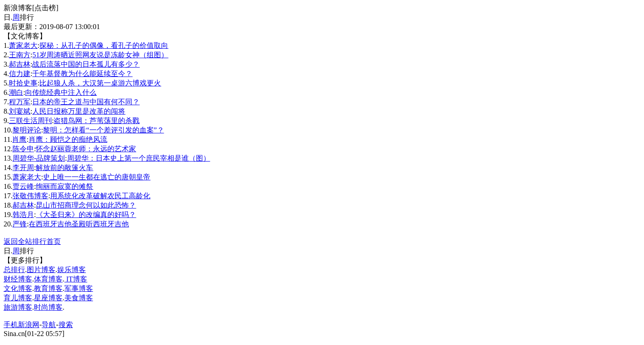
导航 (49, 325)
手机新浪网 (21, 325)
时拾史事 (23, 83)
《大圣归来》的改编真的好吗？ (86, 215)
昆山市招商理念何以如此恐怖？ (86, 205)
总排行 (14, 270)
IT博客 (76, 279)
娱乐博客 (72, 270)
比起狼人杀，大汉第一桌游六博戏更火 (100, 83)
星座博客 (48, 298)
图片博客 (41, 270)
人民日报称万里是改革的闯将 (79, 111)
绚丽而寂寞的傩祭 (64, 186)
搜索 (66, 325)
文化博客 (18, 288)
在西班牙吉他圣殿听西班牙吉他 (79, 224)
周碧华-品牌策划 (39, 158)
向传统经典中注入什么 (61, 92)
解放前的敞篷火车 (64, 168)
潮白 (16, 92)
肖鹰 (19, 139)
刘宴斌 (20, 111)
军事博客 (79, 288)
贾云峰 (23, 186)
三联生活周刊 (30, 121)
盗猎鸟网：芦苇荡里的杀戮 (97, 121)
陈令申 (23, 149)
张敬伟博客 (30, 196)
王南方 (20, 55)
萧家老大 (23, 45)
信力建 (20, 74)
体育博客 (48, 279)
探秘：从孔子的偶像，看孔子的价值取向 (104, 45)
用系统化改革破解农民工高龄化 (100, 196)
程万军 (20, 102)
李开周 (23, 168)
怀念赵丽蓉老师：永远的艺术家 (86, 149)
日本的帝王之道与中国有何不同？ (86, 102)
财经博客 (18, 279)
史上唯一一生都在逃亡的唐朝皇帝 (97, 177)
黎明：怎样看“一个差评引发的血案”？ (103, 130)
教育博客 (48, 288)
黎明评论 (27, 130)
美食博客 (79, 298)
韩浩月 (23, 215)
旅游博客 (18, 307)
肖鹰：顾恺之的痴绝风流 (68, 139)
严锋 (20, 224)
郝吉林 (20, 64)
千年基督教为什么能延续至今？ (82, 74)
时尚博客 (48, 307)
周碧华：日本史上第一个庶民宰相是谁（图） (139, 158)
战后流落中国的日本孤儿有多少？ (86, 64)
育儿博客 (18, 298)
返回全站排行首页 (32, 241)
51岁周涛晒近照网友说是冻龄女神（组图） (100, 55)
